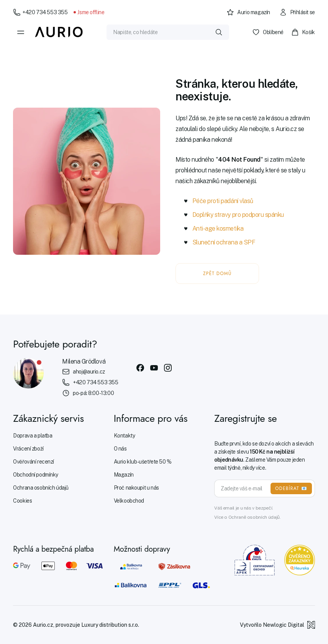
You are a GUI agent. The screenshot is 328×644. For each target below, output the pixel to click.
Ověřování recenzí (34, 462)
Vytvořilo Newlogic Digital (277, 625)
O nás (120, 449)
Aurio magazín (248, 12)
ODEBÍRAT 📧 (291, 488)
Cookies (22, 501)
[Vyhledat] (219, 32)
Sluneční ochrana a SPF (224, 242)
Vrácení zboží (28, 449)
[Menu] (21, 32)
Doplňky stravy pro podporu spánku (238, 215)
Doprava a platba (33, 436)
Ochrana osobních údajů (41, 488)
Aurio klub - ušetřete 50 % (143, 462)
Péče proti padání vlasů (223, 201)
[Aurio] (59, 32)
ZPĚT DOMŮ (217, 274)
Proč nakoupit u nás (136, 488)
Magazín (124, 475)
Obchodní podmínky (36, 475)
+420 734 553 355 (40, 12)
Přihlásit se (297, 12)
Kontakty (125, 436)
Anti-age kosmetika (218, 229)
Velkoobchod (129, 501)
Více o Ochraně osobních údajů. (247, 517)
